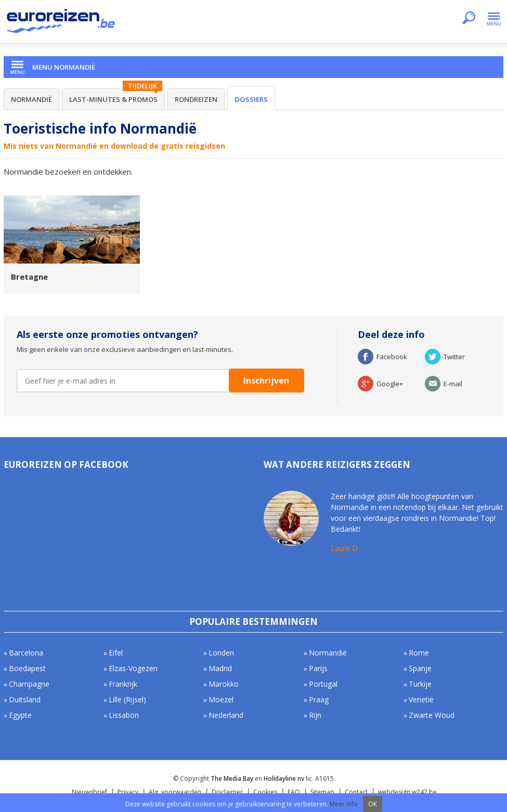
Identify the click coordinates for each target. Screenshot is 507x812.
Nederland (226, 715)
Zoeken (469, 19)
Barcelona (26, 653)
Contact (356, 792)
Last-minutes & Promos (113, 99)
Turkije (420, 684)
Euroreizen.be (62, 23)
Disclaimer (227, 792)
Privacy (128, 792)
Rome (419, 653)
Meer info (344, 804)
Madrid (220, 668)
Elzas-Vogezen (133, 668)
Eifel (116, 653)
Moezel (221, 699)
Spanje (420, 668)
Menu (494, 19)
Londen (221, 653)
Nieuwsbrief (89, 792)
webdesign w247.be (407, 792)
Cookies (265, 792)
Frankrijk (123, 684)
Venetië (421, 699)
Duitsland (25, 699)
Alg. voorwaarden (175, 792)
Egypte (20, 715)
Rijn (315, 715)
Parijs (318, 668)
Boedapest (27, 668)
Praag (319, 699)
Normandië (31, 99)
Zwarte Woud (432, 715)
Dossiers (251, 99)
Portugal (323, 684)
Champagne (29, 684)
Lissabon (124, 715)
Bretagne (29, 277)
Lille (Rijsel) (127, 699)
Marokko (224, 684)
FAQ (294, 792)
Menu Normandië (64, 67)
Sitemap (322, 792)
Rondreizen (196, 99)
